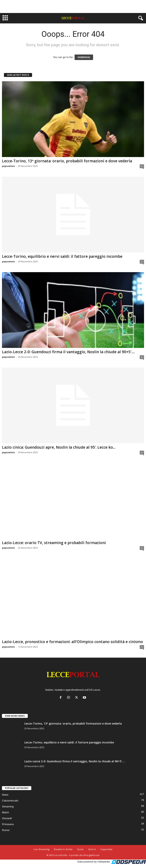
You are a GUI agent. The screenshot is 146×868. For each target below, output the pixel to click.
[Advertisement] (73, 6)
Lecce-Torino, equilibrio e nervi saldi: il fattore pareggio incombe (62, 256)
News (5, 795)
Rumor (6, 830)
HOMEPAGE (84, 57)
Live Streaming (42, 849)
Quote (80, 849)
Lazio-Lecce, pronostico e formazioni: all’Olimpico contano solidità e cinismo (73, 642)
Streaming (8, 807)
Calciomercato (10, 801)
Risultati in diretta (63, 849)
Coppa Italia (106, 849)
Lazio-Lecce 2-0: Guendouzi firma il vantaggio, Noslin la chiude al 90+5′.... (68, 352)
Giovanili (7, 818)
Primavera (8, 824)
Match (5, 812)
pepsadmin (8, 166)
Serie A (92, 849)
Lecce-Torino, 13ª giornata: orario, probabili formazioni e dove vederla (67, 161)
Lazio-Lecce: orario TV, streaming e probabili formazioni (54, 543)
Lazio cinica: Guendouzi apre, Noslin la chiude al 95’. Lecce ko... (59, 447)
